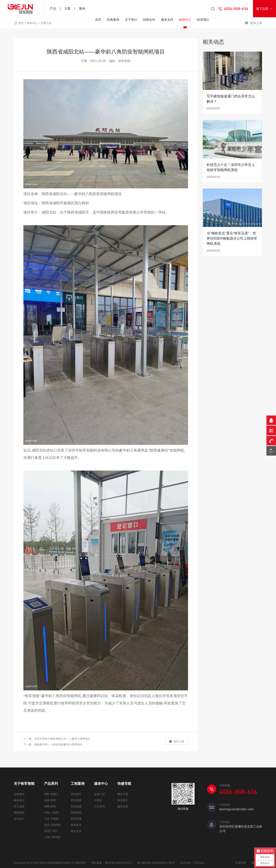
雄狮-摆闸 (50, 800)
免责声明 (241, 863)
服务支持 (167, 20)
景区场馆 (76, 800)
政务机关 (76, 825)
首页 (98, 20)
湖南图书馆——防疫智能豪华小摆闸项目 (58, 744)
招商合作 (149, 20)
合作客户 (19, 819)
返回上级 (177, 741)
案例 (82, 9)
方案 (67, 9)
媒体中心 (185, 20)
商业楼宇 (76, 794)
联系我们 (203, 20)
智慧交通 (76, 819)
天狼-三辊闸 (51, 813)
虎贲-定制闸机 (53, 825)
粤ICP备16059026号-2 (118, 863)
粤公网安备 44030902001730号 (156, 863)
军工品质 (19, 806)
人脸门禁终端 (52, 837)
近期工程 (99, 794)
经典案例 (113, 20)
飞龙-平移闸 (51, 819)
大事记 (98, 800)
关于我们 (131, 20)
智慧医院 (76, 813)
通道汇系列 (51, 831)
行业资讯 (99, 806)
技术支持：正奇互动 (192, 863)
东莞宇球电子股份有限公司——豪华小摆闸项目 (62, 739)
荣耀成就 (19, 813)
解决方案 (123, 794)
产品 (53, 9)
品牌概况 (19, 794)
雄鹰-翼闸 (50, 806)
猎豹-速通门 (51, 794)
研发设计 (19, 800)
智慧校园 (76, 806)
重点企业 (76, 831)
